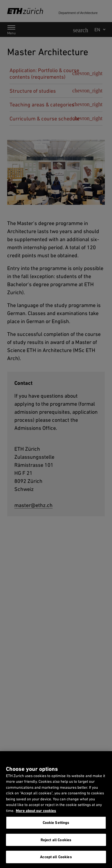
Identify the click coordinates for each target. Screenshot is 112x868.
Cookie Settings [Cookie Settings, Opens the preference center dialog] (56, 823)
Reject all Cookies (56, 840)
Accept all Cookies (56, 857)
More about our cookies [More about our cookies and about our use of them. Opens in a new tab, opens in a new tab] (36, 811)
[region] (56, 810)
